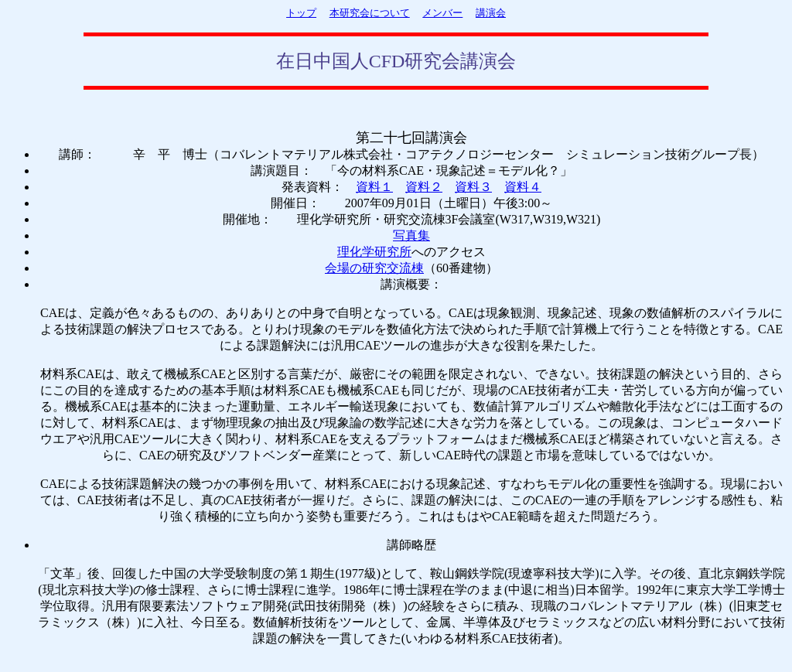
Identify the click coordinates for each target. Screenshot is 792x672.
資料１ (374, 187)
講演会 (491, 13)
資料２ (424, 187)
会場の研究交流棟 (374, 268)
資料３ (473, 187)
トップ (301, 13)
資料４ (523, 187)
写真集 (411, 235)
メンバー (442, 13)
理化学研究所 (374, 252)
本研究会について (370, 13)
